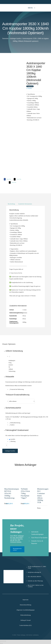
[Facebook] (7, 179)
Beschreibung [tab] (11, 204)
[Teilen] (4, 641)
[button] (27, 377)
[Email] (12, 182)
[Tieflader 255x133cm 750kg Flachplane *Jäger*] (25, 474)
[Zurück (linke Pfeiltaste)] (1, 643)
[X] (17, 179)
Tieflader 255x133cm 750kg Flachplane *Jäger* (25, 493)
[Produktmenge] (7, 445)
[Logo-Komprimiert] (6, 6)
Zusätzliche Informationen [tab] (25, 204)
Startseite (5, 38)
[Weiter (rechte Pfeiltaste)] (2, 643)
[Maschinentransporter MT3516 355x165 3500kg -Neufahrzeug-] (9, 474)
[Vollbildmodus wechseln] (2, 641)
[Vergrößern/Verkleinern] (1, 641)
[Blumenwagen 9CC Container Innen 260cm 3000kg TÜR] (42, 474)
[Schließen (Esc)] (5, 641)
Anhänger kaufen (15, 38)
